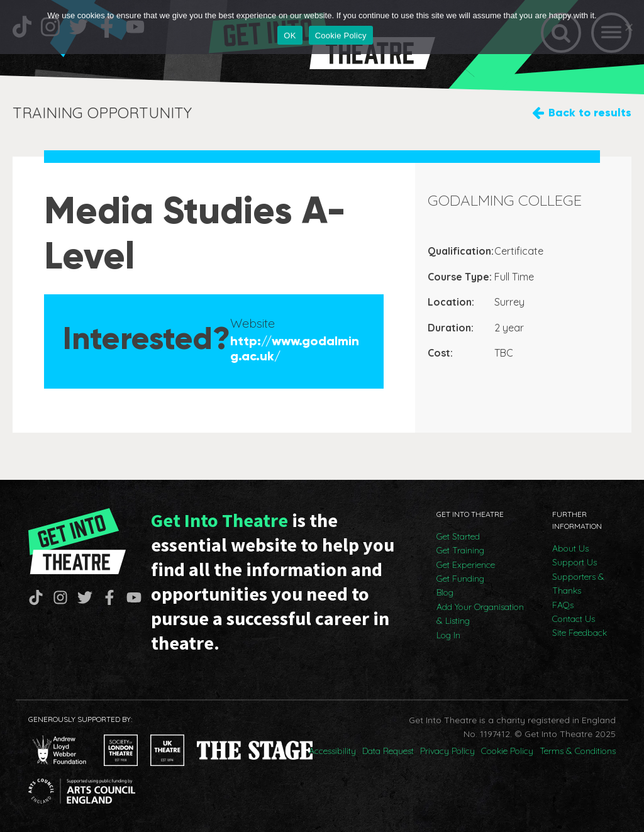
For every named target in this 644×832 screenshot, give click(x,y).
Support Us (575, 562)
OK (290, 36)
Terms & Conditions (578, 751)
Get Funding (460, 579)
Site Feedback (580, 633)
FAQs (563, 605)
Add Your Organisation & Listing (480, 614)
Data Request (388, 751)
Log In (448, 635)
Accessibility (332, 751)
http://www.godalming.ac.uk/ (295, 348)
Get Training (460, 550)
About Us (570, 548)
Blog (445, 592)
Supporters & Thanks (578, 584)
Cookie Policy (507, 751)
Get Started (458, 536)
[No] (628, 27)
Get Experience (466, 565)
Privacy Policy (447, 751)
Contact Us (574, 619)
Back (590, 113)
